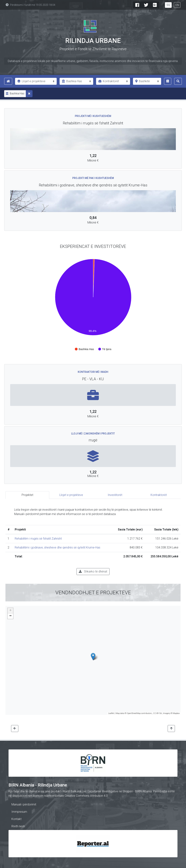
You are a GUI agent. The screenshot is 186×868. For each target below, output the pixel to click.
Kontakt (16, 819)
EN (177, 5)
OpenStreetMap (134, 713)
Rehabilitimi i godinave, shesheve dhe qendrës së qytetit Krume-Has (57, 547)
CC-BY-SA (157, 713)
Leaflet (111, 713)
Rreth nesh (18, 826)
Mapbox (176, 713)
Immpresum (19, 812)
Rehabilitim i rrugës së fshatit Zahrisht (38, 539)
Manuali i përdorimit (24, 804)
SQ (168, 5)
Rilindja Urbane (93, 41)
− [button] (10, 616)
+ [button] (10, 611)
